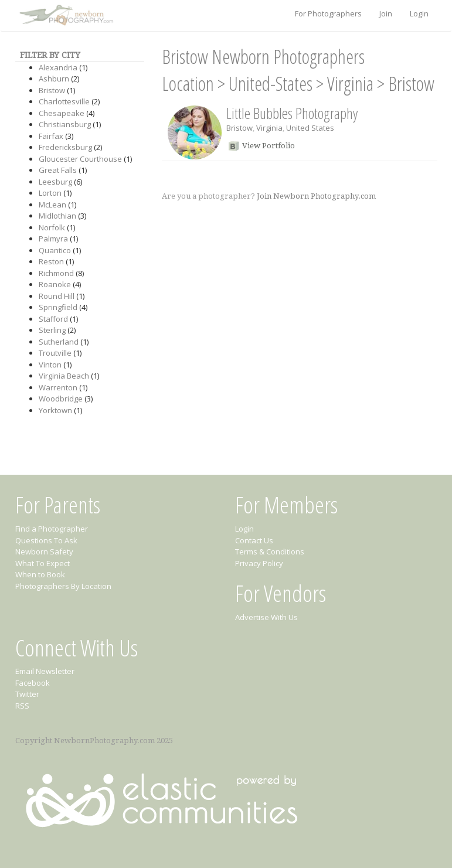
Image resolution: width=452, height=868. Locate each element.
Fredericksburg (65, 147)
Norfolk (52, 227)
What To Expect (43, 563)
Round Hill (57, 296)
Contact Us (254, 540)
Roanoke (55, 284)
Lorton (50, 193)
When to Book (40, 574)
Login (419, 13)
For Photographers (328, 13)
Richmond (56, 273)
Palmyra (53, 239)
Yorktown (55, 410)
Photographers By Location (63, 586)
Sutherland (59, 342)
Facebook (33, 683)
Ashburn (54, 79)
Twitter (27, 694)
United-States (271, 84)
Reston (51, 261)
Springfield (58, 307)
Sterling (52, 330)
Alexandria (58, 67)
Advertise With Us (266, 617)
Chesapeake (62, 113)
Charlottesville (64, 101)
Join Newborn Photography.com (316, 196)
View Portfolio (269, 146)
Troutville (55, 353)
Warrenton (58, 387)
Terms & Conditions (270, 552)
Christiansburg (65, 124)
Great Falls (58, 170)
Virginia (350, 84)
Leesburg (55, 182)
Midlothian (57, 216)
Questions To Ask (46, 540)
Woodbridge (61, 399)
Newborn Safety (44, 552)
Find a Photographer (52, 529)
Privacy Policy (259, 563)
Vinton (50, 365)
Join (386, 13)
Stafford (53, 319)
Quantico (55, 250)
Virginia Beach (64, 376)
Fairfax (51, 136)
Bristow (52, 90)
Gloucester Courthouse (80, 159)
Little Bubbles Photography (292, 113)
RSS (22, 706)
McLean (52, 205)
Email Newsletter (45, 671)
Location (188, 84)
